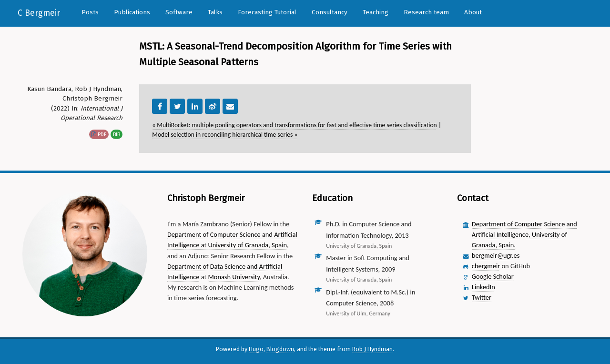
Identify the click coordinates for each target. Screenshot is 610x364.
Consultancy (330, 12)
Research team (426, 12)
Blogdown (280, 349)
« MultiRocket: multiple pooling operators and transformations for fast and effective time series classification (294, 125)
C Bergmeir (39, 13)
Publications (132, 12)
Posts (90, 12)
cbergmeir (486, 266)
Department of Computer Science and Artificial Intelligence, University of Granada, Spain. (524, 234)
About (473, 12)
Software (179, 12)
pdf (99, 134)
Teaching (376, 12)
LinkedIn (483, 287)
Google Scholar (493, 276)
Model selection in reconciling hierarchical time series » (225, 135)
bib (117, 134)
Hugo (256, 349)
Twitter (482, 297)
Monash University (234, 277)
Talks (215, 12)
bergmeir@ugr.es (496, 255)
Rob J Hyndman (372, 349)
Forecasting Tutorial (267, 12)
